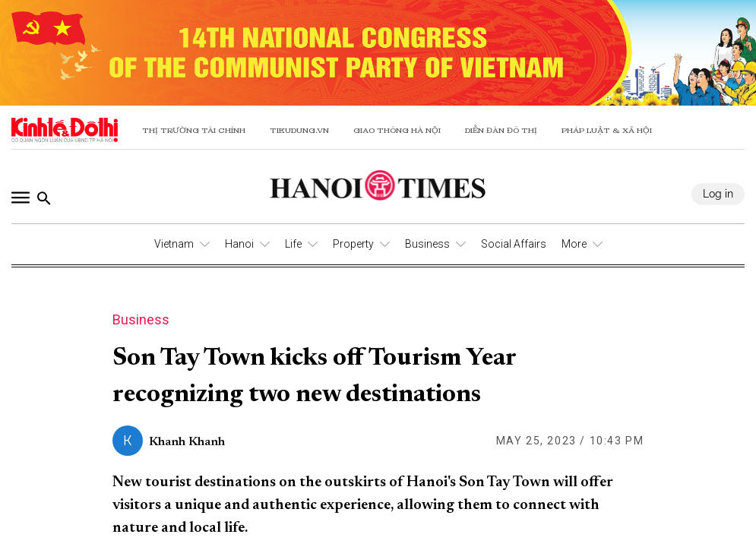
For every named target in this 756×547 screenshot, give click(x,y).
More (574, 244)
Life (293, 244)
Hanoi (239, 244)
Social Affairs (514, 244)
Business (427, 244)
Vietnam (174, 244)
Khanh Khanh (187, 442)
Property (353, 244)
